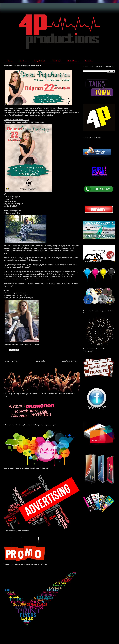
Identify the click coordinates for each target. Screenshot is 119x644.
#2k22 (32, 344)
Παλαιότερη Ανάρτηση (70, 361)
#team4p (37, 344)
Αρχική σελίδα (40, 361)
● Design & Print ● (39, 61)
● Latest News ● (73, 61)
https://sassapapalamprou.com (15, 293)
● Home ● (10, 61)
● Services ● (23, 61)
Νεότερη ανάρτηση (12, 361)
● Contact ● (88, 61)
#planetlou (7, 344)
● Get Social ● (56, 61)
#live (13, 344)
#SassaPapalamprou (22, 344)
